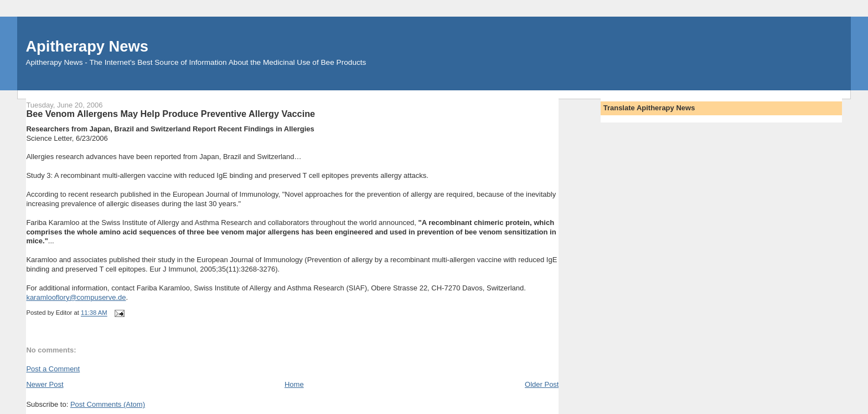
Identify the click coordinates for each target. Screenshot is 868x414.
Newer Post (45, 384)
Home (294, 384)
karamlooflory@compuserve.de (76, 297)
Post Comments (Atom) (108, 404)
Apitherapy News (87, 46)
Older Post (542, 384)
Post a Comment (53, 369)
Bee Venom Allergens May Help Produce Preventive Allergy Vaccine (170, 114)
